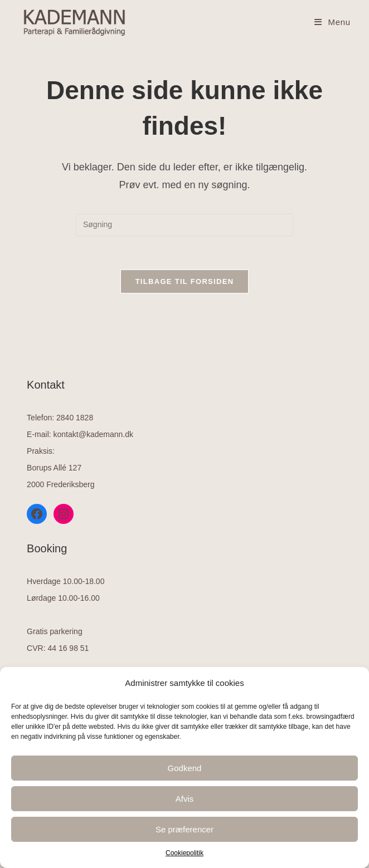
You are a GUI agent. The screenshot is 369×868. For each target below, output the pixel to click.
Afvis (185, 799)
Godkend (185, 768)
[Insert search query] (184, 225)
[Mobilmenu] (332, 22)
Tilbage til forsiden (185, 281)
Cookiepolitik (184, 853)
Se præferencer (184, 829)
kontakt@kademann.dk (93, 434)
